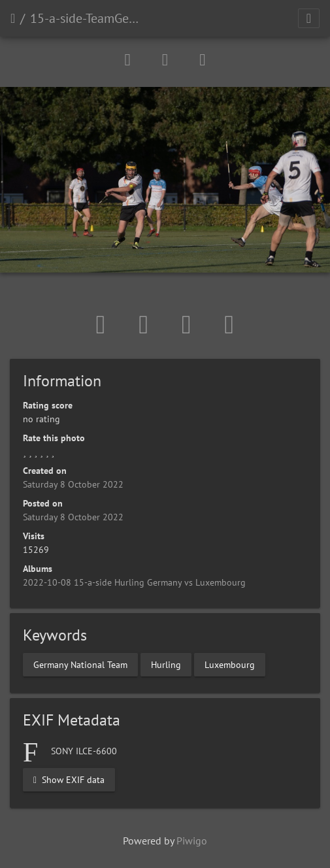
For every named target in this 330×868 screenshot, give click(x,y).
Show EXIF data (69, 779)
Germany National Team (80, 664)
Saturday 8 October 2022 (73, 484)
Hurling (166, 664)
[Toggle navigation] (309, 18)
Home (13, 18)
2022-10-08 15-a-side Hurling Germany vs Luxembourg (134, 582)
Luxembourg (230, 664)
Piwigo (192, 841)
